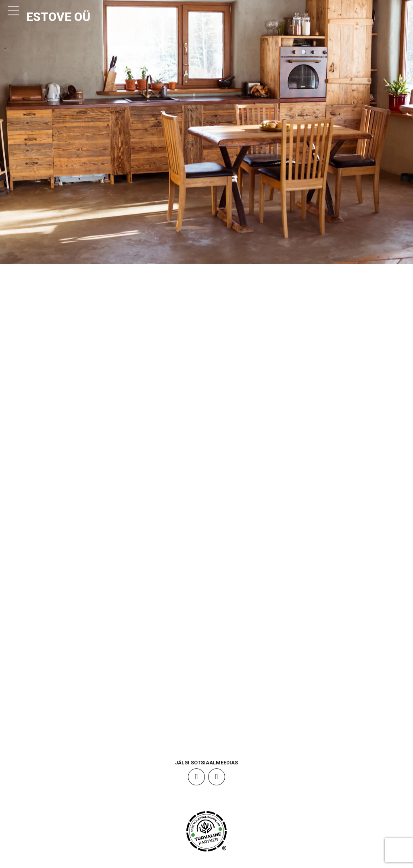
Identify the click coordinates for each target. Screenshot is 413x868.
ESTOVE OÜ (61, 17)
